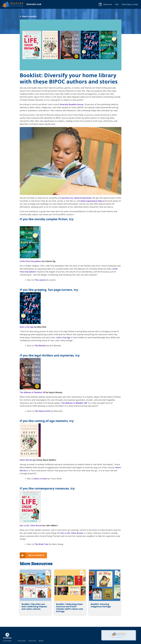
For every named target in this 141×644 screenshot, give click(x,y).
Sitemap (41, 641)
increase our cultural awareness (77, 198)
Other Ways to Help (130, 4)
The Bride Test (41, 544)
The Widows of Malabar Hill (33, 392)
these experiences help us (93, 201)
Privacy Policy (22, 641)
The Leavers (40, 280)
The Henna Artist (43, 411)
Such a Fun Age (27, 327)
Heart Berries (26, 460)
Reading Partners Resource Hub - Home (14, 4)
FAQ (117, 4)
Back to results (28, 16)
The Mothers (41, 346)
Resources (108, 4)
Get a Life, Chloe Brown (31, 525)
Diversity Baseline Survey (71, 104)
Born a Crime (41, 479)
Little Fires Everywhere (31, 261)
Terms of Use (32, 641)
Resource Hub (34, 4)
